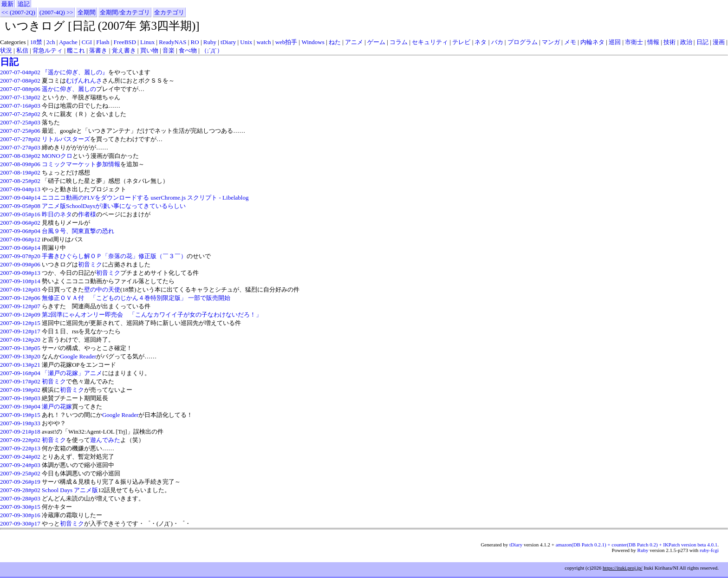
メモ (570, 42)
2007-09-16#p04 (20, 373)
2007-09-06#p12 (20, 239)
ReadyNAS (172, 42)
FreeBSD (125, 42)
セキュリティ (430, 42)
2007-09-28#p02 (20, 490)
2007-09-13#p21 (20, 365)
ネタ (481, 42)
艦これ (76, 50)
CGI (87, 42)
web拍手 (286, 42)
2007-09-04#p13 (20, 189)
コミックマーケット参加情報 (81, 164)
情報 (653, 42)
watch (263, 42)
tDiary (228, 42)
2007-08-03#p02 (20, 156)
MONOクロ (57, 156)
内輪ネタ (592, 42)
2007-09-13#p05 (20, 348)
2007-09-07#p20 (20, 256)
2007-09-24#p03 (20, 465)
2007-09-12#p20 (20, 340)
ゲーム (376, 42)
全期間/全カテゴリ (125, 12)
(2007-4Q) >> (56, 12)
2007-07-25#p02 (20, 114)
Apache (68, 42)
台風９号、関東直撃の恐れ (78, 231)
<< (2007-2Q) (18, 12)
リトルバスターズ (66, 139)
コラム (399, 42)
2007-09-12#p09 (20, 315)
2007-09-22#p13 (20, 448)
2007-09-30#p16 (20, 515)
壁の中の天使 (102, 289)
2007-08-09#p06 (20, 164)
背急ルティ (48, 50)
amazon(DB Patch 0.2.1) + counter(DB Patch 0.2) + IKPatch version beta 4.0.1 (637, 545)
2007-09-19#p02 (20, 390)
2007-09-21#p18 (20, 432)
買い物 (149, 50)
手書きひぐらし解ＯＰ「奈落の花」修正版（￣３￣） (114, 256)
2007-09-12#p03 (20, 289)
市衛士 (634, 42)
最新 (7, 4)
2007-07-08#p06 (20, 89)
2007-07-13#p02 (20, 97)
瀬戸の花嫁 (57, 406)
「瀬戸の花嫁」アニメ (72, 373)
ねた (335, 42)
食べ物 (188, 50)
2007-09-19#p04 (20, 406)
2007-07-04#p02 (20, 72)
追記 (24, 4)
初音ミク (90, 264)
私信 (22, 50)
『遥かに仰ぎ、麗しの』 (75, 72)
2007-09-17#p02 (20, 381)
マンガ (551, 42)
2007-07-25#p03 (20, 122)
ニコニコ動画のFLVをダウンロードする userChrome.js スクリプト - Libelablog (145, 198)
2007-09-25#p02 (20, 473)
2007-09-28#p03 (20, 498)
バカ (497, 42)
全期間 (87, 12)
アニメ (354, 42)
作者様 (87, 214)
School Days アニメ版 (70, 490)
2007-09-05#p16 (20, 214)
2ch (51, 42)
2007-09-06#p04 (20, 231)
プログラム (523, 42)
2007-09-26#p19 (20, 482)
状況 (6, 50)
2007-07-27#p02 (20, 139)
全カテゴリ (169, 12)
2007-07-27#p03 (20, 147)
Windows (313, 42)
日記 (702, 42)
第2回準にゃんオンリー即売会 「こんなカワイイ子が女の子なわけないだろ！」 (152, 315)
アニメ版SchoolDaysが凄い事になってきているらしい (114, 206)
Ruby (210, 42)
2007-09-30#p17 (20, 523)
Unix (246, 42)
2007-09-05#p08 (20, 206)
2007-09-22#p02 (20, 440)
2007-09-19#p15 (20, 415)
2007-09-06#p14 (20, 248)
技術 (669, 42)
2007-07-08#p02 (20, 81)
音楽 (169, 50)
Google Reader (78, 356)
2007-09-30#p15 (20, 507)
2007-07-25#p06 (20, 131)
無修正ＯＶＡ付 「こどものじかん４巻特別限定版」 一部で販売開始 (136, 298)
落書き (98, 50)
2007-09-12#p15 (20, 323)
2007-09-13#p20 (20, 356)
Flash (103, 42)
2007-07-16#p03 (20, 106)
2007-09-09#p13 (20, 273)
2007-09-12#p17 (20, 331)
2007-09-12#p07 (20, 306)
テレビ (461, 42)
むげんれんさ (84, 81)
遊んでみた (105, 440)
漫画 (719, 42)
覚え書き (124, 50)
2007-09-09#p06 (20, 264)
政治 (686, 42)
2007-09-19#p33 (20, 423)
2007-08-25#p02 (20, 181)
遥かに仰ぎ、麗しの (69, 89)
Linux (147, 42)
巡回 (615, 42)
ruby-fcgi (709, 550)
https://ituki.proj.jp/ (623, 568)
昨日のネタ (57, 214)
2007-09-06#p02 (20, 223)
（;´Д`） (212, 50)
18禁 (36, 42)
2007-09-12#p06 (20, 298)
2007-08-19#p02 (20, 172)
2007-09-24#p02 (20, 457)
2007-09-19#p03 (20, 398)
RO (195, 42)
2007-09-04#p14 (20, 198)
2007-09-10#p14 (20, 281)
